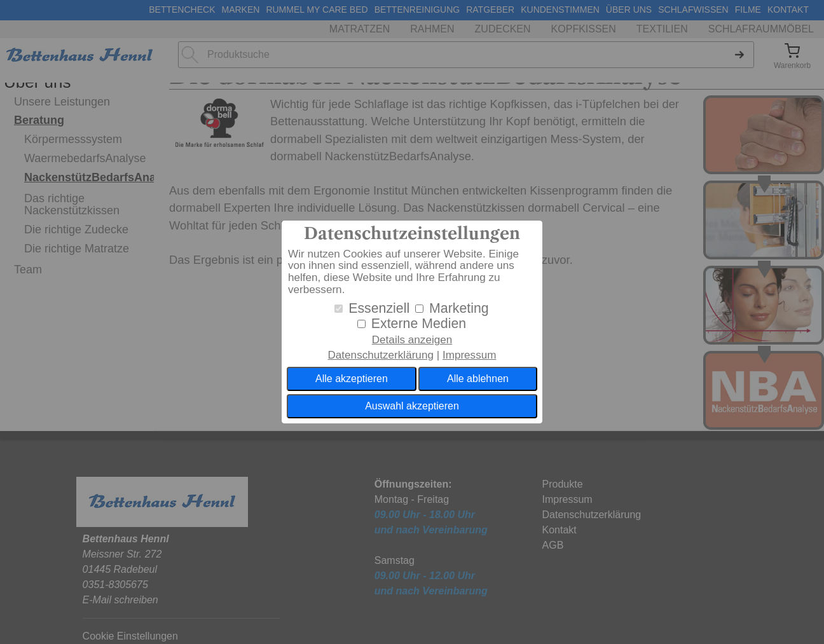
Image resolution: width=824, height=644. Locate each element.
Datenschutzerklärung (380, 355)
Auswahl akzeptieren (412, 406)
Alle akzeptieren (352, 379)
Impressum (470, 355)
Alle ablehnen (478, 379)
